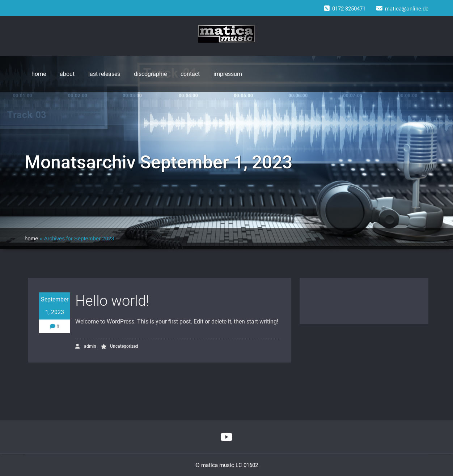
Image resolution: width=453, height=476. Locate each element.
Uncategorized (124, 346)
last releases (104, 74)
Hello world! (112, 301)
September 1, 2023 (55, 306)
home (39, 74)
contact (190, 74)
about (67, 74)
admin (86, 346)
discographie (150, 74)
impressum (228, 74)
